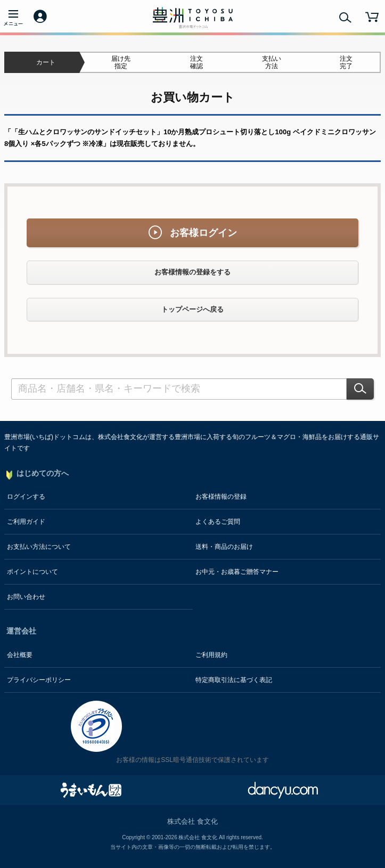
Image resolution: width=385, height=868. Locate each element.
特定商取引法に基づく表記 (234, 680)
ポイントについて (32, 572)
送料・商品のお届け (224, 547)
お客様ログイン (193, 233)
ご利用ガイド (26, 522)
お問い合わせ (26, 597)
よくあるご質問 (218, 522)
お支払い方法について (39, 547)
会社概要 (20, 655)
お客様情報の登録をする (192, 272)
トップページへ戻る (192, 309)
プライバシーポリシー (39, 680)
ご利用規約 (211, 655)
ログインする (26, 497)
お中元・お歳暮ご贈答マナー (237, 572)
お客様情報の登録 (221, 497)
